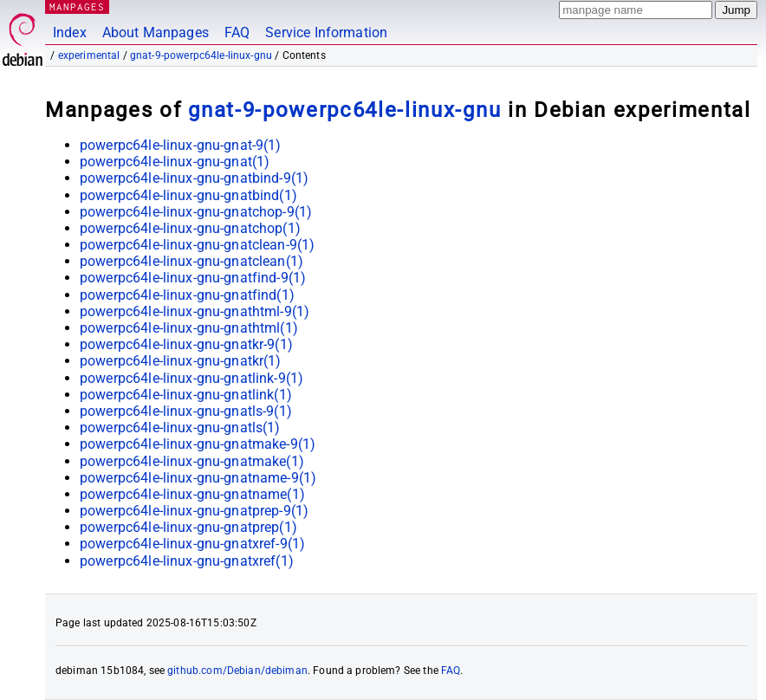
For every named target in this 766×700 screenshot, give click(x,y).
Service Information (326, 32)
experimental (89, 55)
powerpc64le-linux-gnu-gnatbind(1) (188, 195)
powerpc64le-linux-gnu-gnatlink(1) (186, 395)
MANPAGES (77, 6)
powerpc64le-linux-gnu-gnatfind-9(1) (193, 278)
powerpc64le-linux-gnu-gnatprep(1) (188, 527)
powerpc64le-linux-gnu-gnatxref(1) (187, 561)
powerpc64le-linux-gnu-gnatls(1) (180, 428)
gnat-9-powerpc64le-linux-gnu (201, 55)
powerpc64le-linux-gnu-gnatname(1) (192, 494)
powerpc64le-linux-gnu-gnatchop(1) (190, 228)
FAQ (237, 32)
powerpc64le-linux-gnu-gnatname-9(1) (198, 478)
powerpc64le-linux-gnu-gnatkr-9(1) (186, 344)
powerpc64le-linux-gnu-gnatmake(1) (192, 461)
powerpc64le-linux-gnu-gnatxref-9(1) (192, 544)
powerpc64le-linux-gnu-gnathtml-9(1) (195, 311)
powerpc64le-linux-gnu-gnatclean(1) (191, 261)
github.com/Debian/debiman (237, 671)
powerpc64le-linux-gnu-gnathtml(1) (189, 328)
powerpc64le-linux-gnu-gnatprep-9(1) (194, 511)
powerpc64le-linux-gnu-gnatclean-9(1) (197, 245)
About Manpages (156, 32)
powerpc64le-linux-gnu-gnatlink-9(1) (191, 378)
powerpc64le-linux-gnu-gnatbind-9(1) (194, 178)
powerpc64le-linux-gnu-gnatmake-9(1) (198, 444)
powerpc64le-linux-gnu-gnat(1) (175, 162)
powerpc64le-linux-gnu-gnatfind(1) (187, 295)
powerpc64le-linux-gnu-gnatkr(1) (181, 361)
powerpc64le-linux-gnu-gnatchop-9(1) (196, 212)
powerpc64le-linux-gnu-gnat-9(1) (181, 145)
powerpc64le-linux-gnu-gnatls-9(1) (186, 411)
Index (70, 32)
